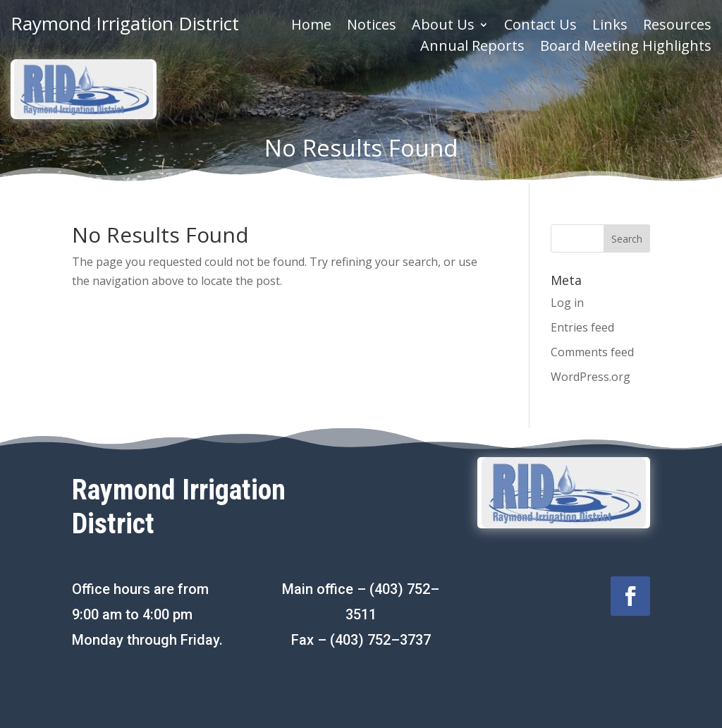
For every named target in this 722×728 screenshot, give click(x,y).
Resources (677, 27)
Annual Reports (472, 48)
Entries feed (582, 327)
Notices (372, 27)
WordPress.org (591, 377)
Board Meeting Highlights (626, 48)
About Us (443, 27)
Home (311, 27)
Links (610, 27)
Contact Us (540, 27)
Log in (567, 303)
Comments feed (592, 352)
